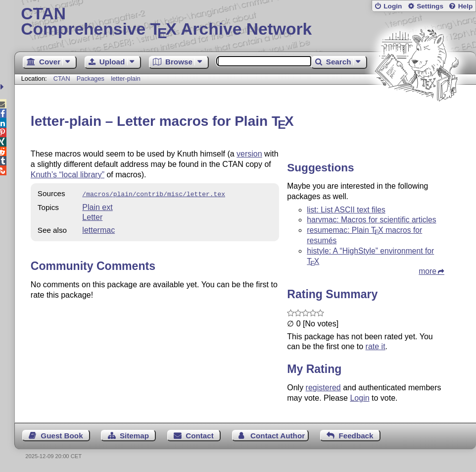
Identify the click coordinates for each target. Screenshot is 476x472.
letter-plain (126, 79)
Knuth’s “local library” (68, 175)
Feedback (356, 436)
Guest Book (62, 436)
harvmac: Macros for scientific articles (371, 220)
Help (466, 6)
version (249, 154)
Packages (92, 79)
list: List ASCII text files (346, 210)
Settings (430, 6)
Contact (200, 436)
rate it (376, 346)
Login (393, 6)
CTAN (62, 79)
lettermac (98, 229)
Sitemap (134, 436)
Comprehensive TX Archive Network (245, 22)
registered (323, 388)
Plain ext (97, 206)
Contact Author (278, 436)
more (428, 271)
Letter (92, 216)
